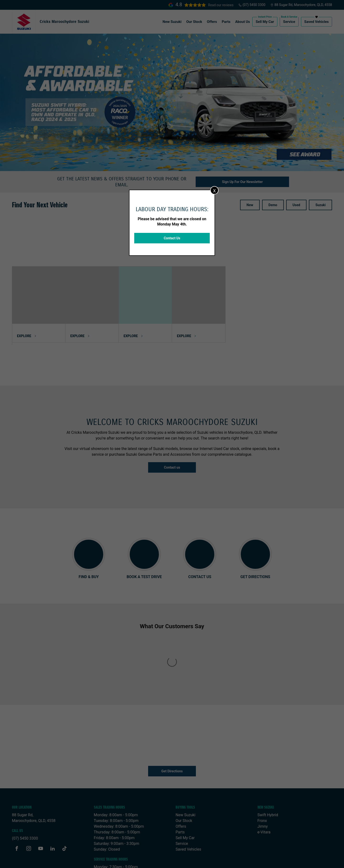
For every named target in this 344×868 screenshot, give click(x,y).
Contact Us (172, 238)
